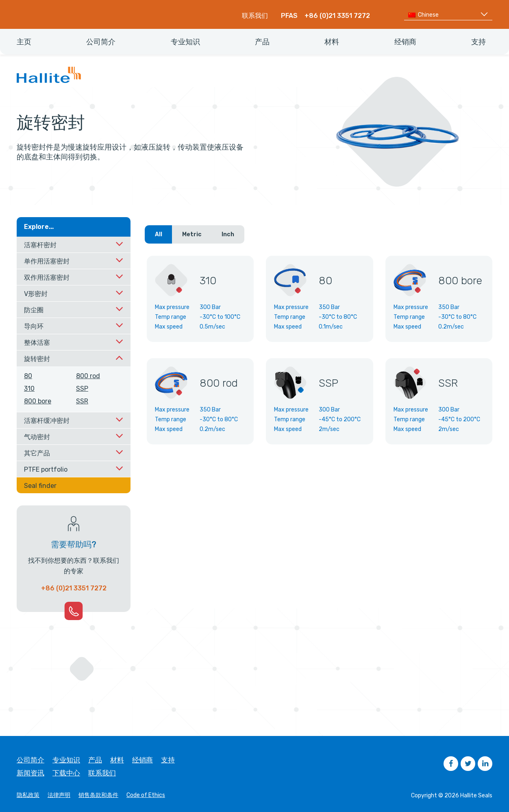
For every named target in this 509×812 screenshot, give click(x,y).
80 (28, 376)
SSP (82, 389)
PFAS (289, 16)
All (159, 234)
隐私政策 (28, 795)
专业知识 (66, 760)
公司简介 (30, 760)
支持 (168, 760)
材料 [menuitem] (332, 42)
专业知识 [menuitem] (185, 42)
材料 (117, 760)
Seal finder (40, 486)
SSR (82, 401)
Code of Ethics (146, 795)
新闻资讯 (30, 773)
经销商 (142, 760)
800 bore (38, 401)
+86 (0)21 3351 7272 (337, 16)
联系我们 (255, 16)
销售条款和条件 (98, 795)
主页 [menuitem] (24, 42)
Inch (228, 234)
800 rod (88, 376)
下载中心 (66, 773)
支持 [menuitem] (479, 42)
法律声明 (59, 795)
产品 (95, 760)
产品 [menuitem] (262, 42)
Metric (192, 234)
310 (29, 389)
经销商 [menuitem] (405, 42)
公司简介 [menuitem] (101, 42)
